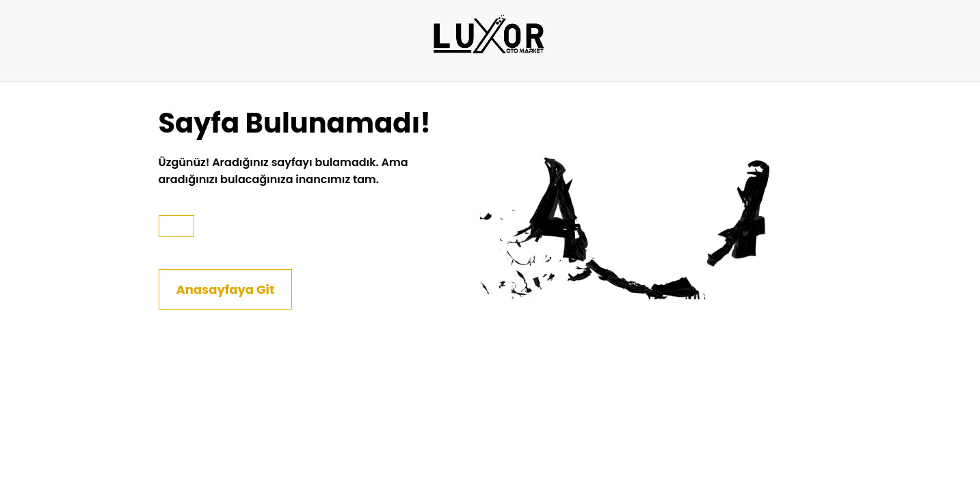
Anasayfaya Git (226, 289)
